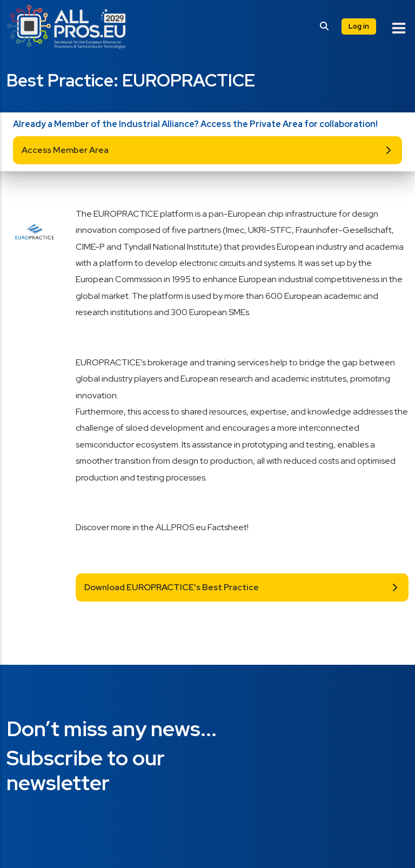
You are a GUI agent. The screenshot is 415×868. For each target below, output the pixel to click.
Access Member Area (65, 150)
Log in (359, 26)
